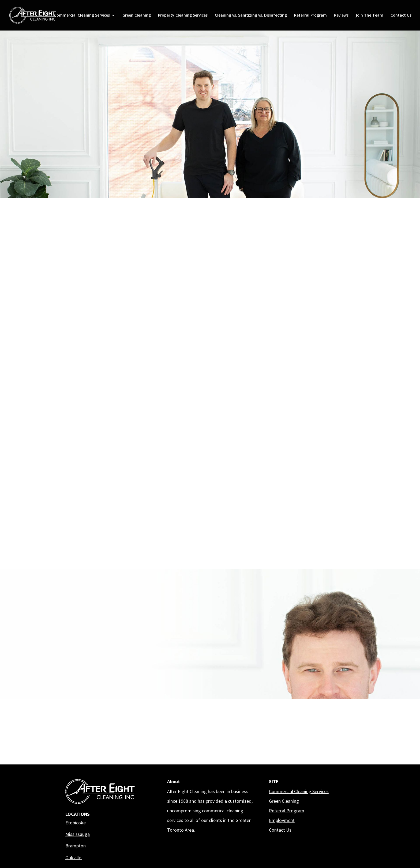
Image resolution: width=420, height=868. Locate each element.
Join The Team (370, 16)
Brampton (76, 846)
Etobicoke (76, 823)
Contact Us (401, 16)
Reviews (341, 16)
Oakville (74, 857)
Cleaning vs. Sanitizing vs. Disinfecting (251, 16)
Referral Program (310, 16)
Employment (282, 820)
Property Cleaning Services (183, 16)
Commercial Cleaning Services (82, 16)
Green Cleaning (137, 16)
